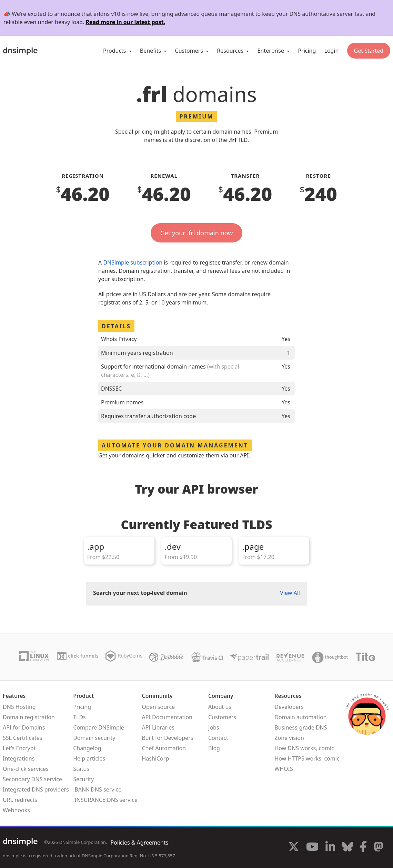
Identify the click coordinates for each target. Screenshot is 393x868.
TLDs (79, 717)
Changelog (87, 748)
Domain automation (300, 717)
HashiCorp (155, 758)
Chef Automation (164, 748)
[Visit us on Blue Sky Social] (347, 848)
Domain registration (29, 717)
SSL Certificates (23, 738)
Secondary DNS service (32, 779)
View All (290, 593)
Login (332, 51)
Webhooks (16, 810)
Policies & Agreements (139, 843)
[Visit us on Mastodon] (379, 848)
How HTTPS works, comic (307, 758)
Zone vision (289, 738)
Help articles (89, 758)
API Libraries (158, 727)
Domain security (94, 738)
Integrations (19, 758)
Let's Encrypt (19, 748)
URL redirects (20, 800)
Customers (222, 717)
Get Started (369, 51)
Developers (289, 707)
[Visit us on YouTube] (312, 848)
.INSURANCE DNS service (105, 800)
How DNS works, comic (304, 748)
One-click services (26, 769)
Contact (218, 738)
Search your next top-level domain (140, 593)
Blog (214, 748)
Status (81, 769)
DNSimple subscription (133, 262)
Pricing (307, 51)
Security (83, 779)
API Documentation (167, 717)
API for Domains (24, 727)
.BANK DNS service (97, 789)
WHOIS (284, 769)
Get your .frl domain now (197, 233)
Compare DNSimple (99, 727)
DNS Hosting (19, 707)
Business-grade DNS (301, 727)
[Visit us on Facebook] (363, 848)
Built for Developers (167, 738)
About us (220, 707)
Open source (158, 707)
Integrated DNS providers (36, 789)
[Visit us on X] (294, 848)
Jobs (214, 727)
